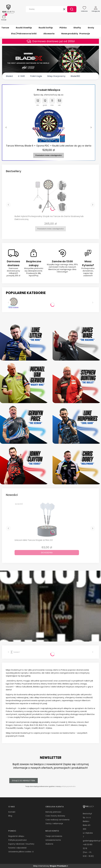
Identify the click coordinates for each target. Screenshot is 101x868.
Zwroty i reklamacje (54, 824)
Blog (10, 816)
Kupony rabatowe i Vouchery (21, 844)
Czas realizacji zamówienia (57, 820)
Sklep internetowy (50, 866)
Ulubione (49, 844)
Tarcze (5, 28)
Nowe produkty (70, 34)
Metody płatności (53, 812)
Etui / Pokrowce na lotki (24, 34)
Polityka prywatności (18, 840)
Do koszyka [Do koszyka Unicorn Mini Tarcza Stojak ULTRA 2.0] (47, 553)
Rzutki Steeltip (24, 28)
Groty (91, 28)
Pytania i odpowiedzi (17, 848)
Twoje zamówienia (54, 836)
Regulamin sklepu (16, 836)
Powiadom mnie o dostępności (49, 155)
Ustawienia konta (53, 840)
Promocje (85, 34)
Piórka (63, 28)
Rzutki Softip (46, 28)
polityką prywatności (68, 786)
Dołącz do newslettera (24, 781)
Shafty (77, 28)
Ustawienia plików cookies (20, 852)
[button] (72, 9)
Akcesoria (49, 34)
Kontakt (12, 812)
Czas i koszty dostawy (55, 816)
